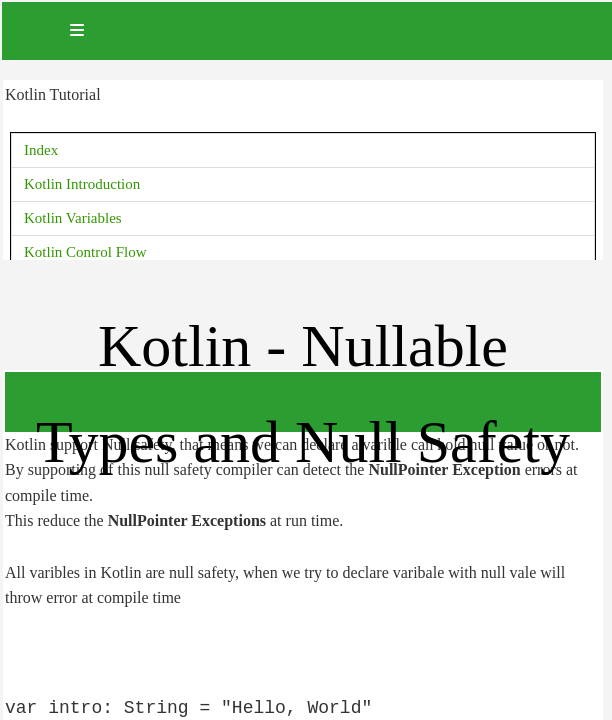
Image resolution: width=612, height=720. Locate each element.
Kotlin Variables (73, 218)
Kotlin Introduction (82, 184)
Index (41, 150)
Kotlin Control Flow (85, 252)
